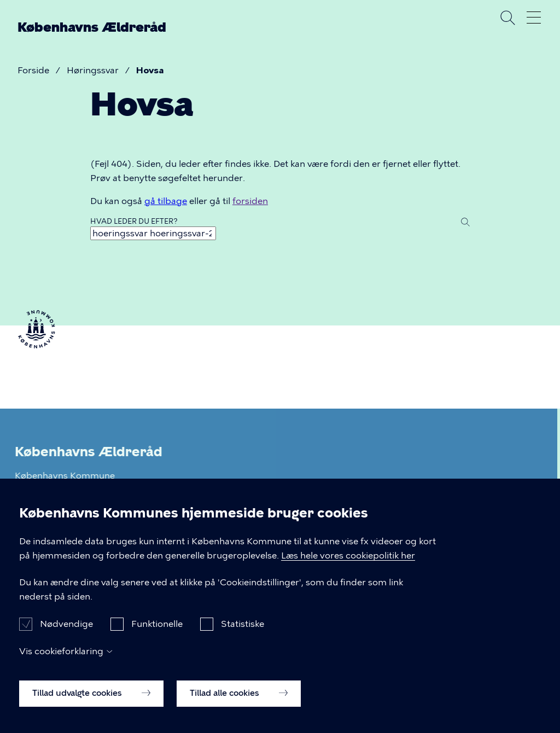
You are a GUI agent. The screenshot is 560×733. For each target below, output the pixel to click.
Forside (33, 70)
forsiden (250, 201)
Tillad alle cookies (239, 702)
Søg (507, 18)
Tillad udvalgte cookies (91, 702)
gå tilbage (166, 201)
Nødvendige (66, 633)
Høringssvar (93, 70)
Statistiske (243, 633)
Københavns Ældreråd (92, 27)
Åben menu (534, 18)
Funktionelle (157, 633)
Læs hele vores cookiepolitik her (348, 564)
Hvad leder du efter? (134, 221)
